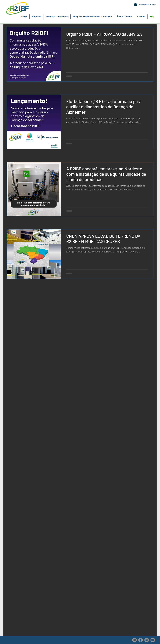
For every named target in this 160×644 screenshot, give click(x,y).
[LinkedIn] (147, 640)
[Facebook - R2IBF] (141, 640)
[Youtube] (153, 640)
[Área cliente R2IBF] (147, 5)
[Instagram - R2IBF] (134, 640)
